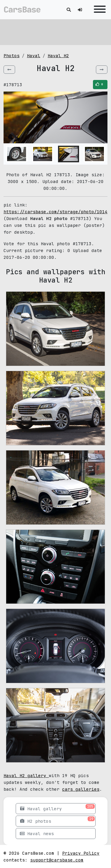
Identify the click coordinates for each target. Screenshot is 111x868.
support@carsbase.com (57, 860)
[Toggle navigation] (98, 10)
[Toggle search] (69, 10)
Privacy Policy (81, 853)
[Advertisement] (55, 31)
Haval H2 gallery (26, 775)
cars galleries (81, 789)
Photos (12, 56)
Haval (34, 56)
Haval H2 (58, 56)
